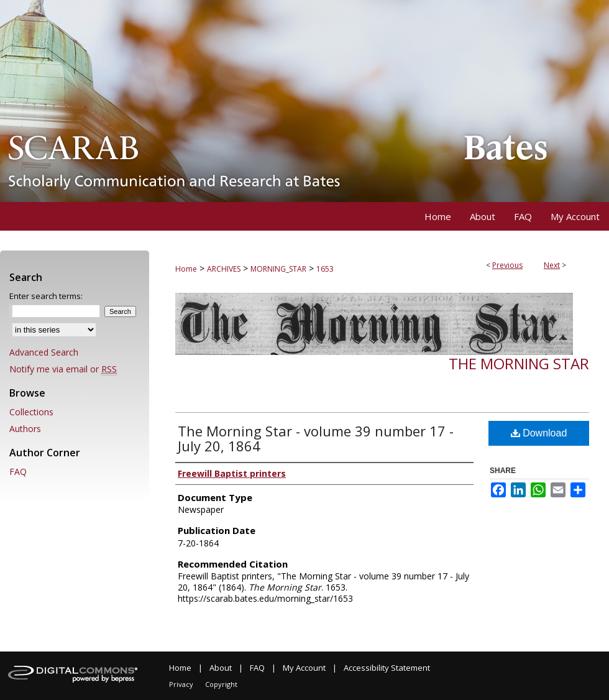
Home (186, 269)
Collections (31, 412)
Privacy (181, 684)
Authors (25, 429)
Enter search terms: (46, 296)
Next (552, 265)
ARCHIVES (224, 269)
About (221, 668)
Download (539, 433)
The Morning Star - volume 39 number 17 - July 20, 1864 (316, 438)
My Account (304, 668)
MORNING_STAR (278, 269)
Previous (507, 265)
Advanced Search (44, 352)
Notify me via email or (63, 369)
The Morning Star (519, 363)
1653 (325, 269)
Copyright (221, 684)
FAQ (18, 472)
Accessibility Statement (387, 668)
